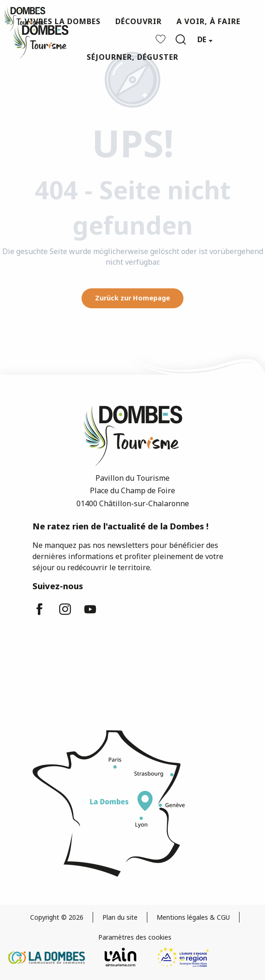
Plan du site (120, 917)
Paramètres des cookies (135, 937)
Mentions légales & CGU (193, 917)
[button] (181, 39)
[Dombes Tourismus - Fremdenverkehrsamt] (25, 19)
